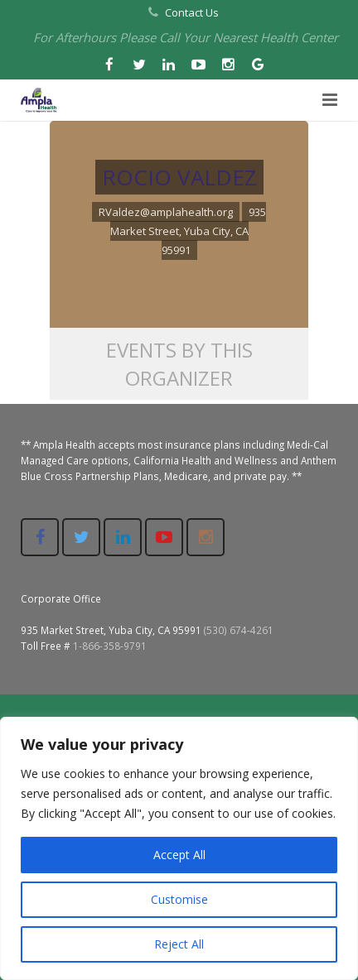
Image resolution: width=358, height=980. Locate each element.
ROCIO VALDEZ (179, 177)
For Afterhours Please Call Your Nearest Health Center (186, 37)
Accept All (179, 855)
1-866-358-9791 (110, 646)
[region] (179, 848)
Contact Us (192, 12)
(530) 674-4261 (239, 630)
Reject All (179, 944)
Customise (179, 899)
